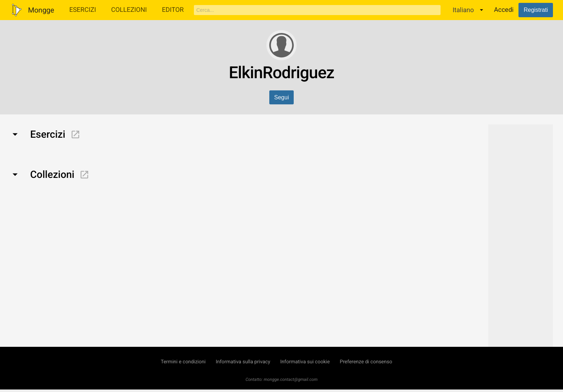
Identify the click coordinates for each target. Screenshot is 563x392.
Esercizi (83, 10)
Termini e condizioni (183, 362)
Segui (282, 97)
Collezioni (129, 10)
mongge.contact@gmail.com (290, 379)
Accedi (504, 10)
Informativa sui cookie (305, 362)
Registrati (536, 10)
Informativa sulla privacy (243, 362)
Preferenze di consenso (366, 362)
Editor (173, 10)
